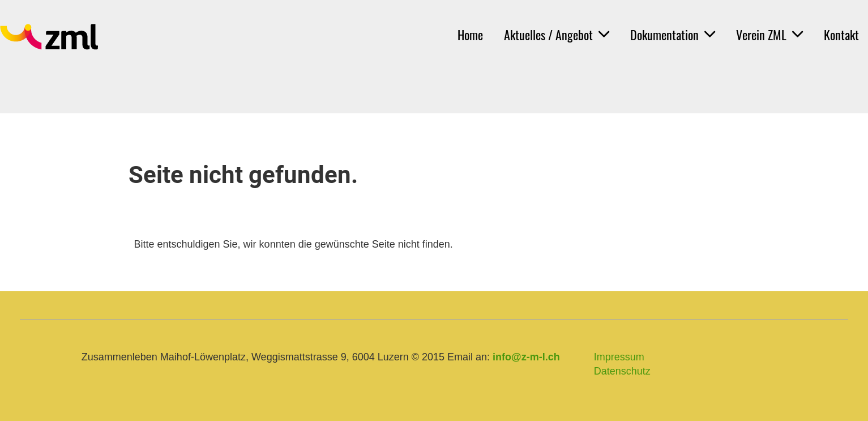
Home (470, 35)
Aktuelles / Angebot (557, 35)
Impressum (619, 357)
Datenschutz (622, 371)
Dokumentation (673, 35)
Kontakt (841, 35)
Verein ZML (769, 35)
